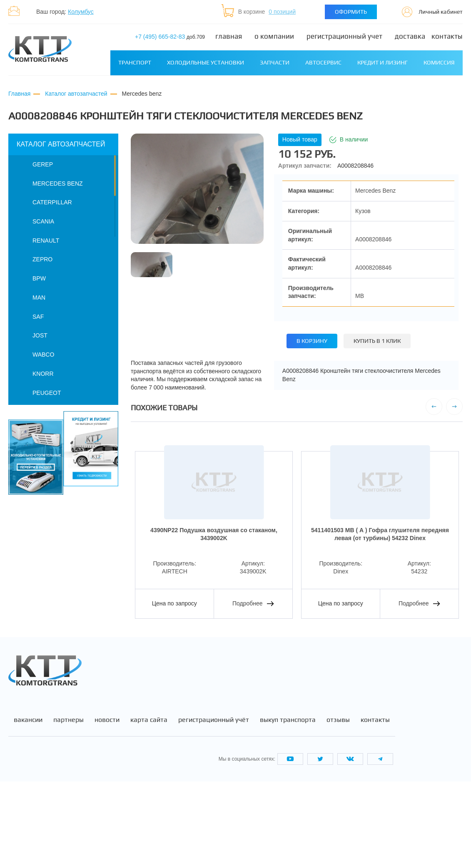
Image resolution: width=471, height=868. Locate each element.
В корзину (312, 341)
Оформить (351, 12)
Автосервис (323, 62)
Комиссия (439, 62)
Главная (229, 36)
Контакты (447, 36)
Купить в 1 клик (377, 341)
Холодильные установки (206, 62)
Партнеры (69, 807)
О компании (274, 36)
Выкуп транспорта (288, 807)
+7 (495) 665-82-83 (170, 37)
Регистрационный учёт (214, 807)
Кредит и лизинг (383, 62)
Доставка (410, 36)
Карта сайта (149, 807)
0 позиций (282, 12)
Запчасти (275, 62)
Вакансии (28, 807)
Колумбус (81, 12)
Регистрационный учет (344, 36)
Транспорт (135, 62)
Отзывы (338, 807)
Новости (107, 807)
